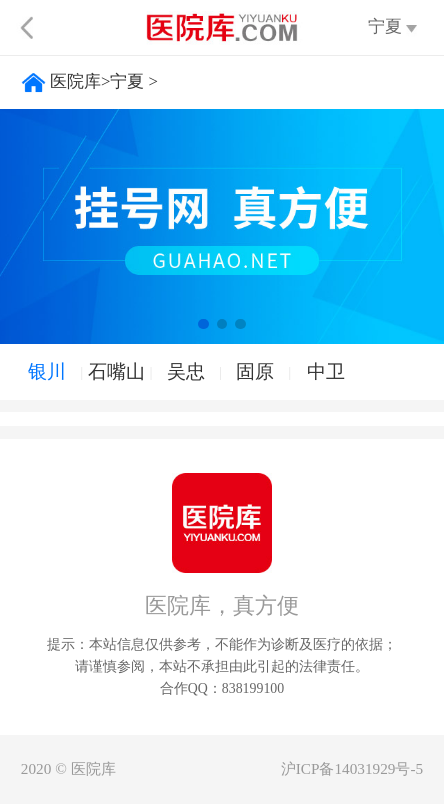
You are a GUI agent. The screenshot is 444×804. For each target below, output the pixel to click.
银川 (47, 371)
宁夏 (127, 81)
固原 (255, 371)
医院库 (75, 81)
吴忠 (186, 371)
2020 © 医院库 (68, 768)
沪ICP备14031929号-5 (352, 768)
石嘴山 (116, 371)
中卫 (326, 371)
